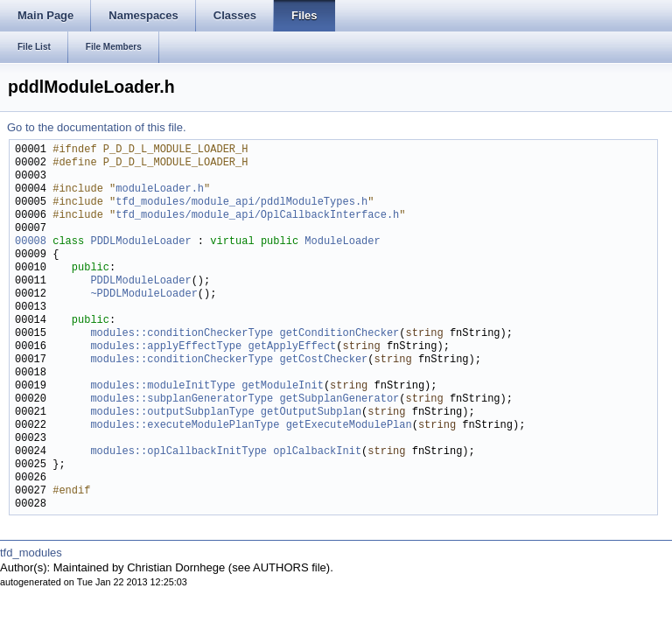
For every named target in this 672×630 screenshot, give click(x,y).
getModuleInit (283, 386)
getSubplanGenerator (339, 399)
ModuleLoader (342, 242)
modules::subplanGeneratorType (182, 399)
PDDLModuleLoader (140, 242)
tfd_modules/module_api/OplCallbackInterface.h (257, 216)
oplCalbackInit (317, 452)
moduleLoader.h (160, 189)
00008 (31, 242)
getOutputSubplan (311, 413)
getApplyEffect (292, 347)
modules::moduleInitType (163, 386)
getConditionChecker (339, 334)
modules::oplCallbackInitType (178, 452)
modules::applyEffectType (166, 347)
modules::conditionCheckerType (182, 334)
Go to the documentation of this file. (97, 127)
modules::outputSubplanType (172, 413)
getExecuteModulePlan (349, 426)
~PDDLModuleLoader (143, 294)
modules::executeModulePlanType (185, 426)
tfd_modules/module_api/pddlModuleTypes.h (241, 203)
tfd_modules (31, 553)
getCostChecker (323, 360)
